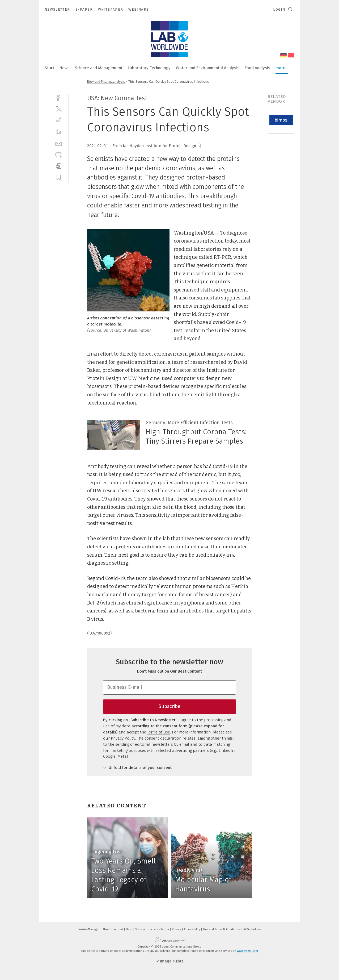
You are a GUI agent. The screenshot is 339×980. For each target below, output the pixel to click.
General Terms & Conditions (222, 929)
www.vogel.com (247, 951)
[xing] (59, 120)
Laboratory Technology (149, 68)
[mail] (59, 143)
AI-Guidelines (252, 929)
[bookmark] (199, 146)
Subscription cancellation (152, 929)
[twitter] (59, 109)
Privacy (177, 929)
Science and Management (99, 68)
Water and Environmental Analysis (208, 68)
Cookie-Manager (89, 929)
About (107, 929)
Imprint (119, 929)
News (65, 68)
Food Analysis (257, 68)
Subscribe (170, 706)
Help (130, 929)
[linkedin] (59, 132)
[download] (59, 166)
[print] (59, 155)
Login (279, 9)
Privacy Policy (123, 738)
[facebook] (59, 97)
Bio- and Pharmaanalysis (106, 82)
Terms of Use (159, 732)
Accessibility (192, 929)
